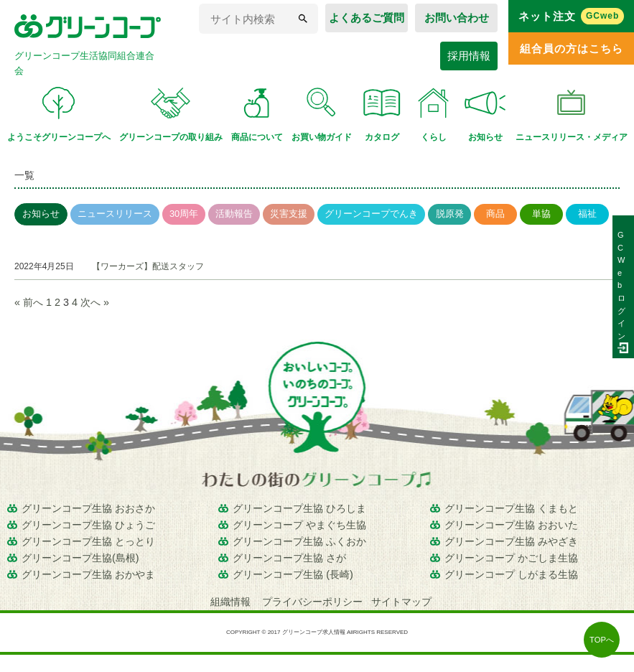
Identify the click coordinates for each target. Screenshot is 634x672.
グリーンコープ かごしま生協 (511, 558)
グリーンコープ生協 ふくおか (299, 541)
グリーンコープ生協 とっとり (88, 541)
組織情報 (232, 602)
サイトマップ (401, 602)
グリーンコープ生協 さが (289, 558)
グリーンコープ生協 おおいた (511, 525)
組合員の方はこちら (572, 48)
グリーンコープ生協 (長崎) (293, 574)
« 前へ (29, 302)
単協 (541, 214)
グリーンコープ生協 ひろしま (299, 508)
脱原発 (450, 214)
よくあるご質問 (367, 18)
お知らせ (41, 214)
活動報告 (234, 214)
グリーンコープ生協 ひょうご (88, 525)
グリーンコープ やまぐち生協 (299, 525)
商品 (495, 214)
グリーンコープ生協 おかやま (88, 574)
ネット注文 (572, 16)
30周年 (184, 214)
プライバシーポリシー (312, 602)
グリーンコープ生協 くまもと (511, 508)
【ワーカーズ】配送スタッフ (148, 266)
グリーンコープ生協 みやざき (511, 541)
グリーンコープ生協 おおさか (88, 508)
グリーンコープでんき (371, 214)
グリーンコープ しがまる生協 (511, 574)
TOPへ (602, 640)
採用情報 (469, 56)
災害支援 (289, 214)
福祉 (587, 214)
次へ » (95, 302)
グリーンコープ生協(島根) (80, 558)
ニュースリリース (115, 214)
